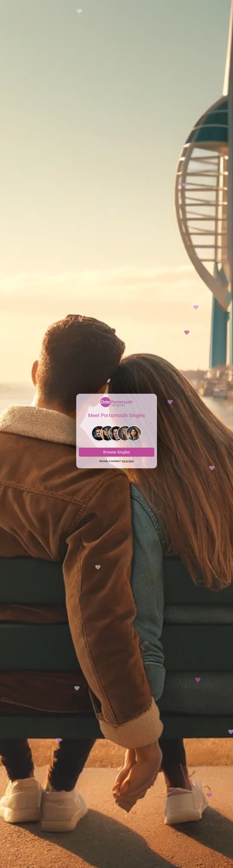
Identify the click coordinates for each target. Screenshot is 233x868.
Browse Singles (116, 452)
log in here (128, 461)
